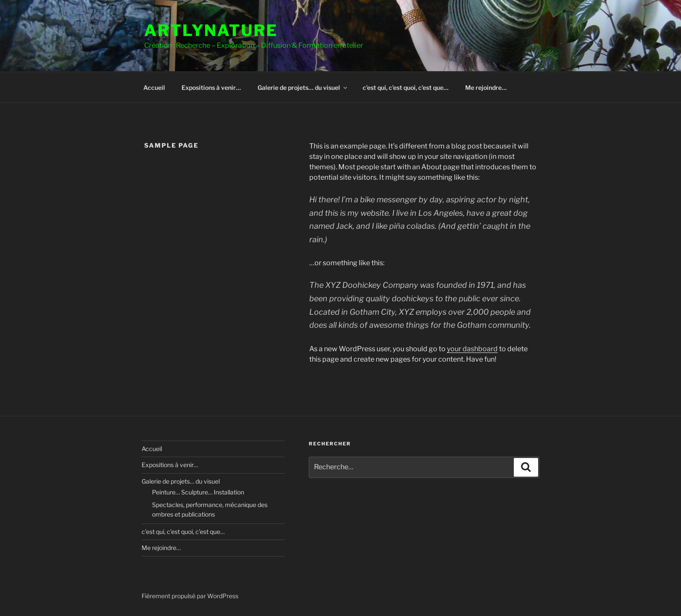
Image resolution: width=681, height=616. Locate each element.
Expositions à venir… (211, 87)
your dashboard (472, 349)
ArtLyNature (211, 30)
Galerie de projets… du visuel (303, 87)
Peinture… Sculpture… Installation (198, 492)
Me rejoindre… (486, 87)
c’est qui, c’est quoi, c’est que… (406, 87)
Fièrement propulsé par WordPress (190, 596)
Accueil (154, 87)
